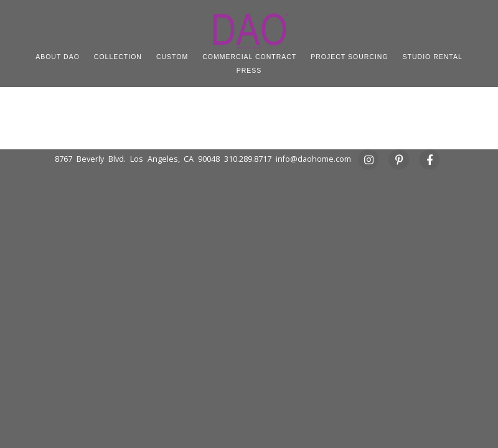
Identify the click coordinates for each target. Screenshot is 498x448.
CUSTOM (172, 57)
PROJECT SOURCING (349, 57)
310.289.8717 (248, 159)
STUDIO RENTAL (433, 57)
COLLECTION (118, 57)
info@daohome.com (313, 159)
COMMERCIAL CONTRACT (249, 57)
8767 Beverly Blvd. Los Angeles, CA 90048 (137, 159)
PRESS (249, 70)
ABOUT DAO (58, 57)
